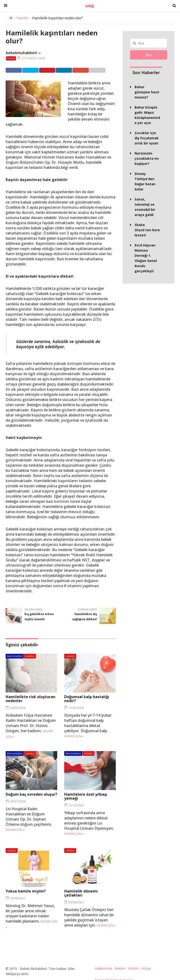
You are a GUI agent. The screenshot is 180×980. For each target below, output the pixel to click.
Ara (149, 55)
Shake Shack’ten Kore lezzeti (147, 230)
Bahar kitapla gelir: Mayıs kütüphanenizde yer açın (147, 115)
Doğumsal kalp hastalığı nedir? (87, 699)
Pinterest (52, 70)
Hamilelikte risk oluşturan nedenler (30, 699)
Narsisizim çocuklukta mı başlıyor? (147, 158)
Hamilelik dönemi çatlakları (81, 893)
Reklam (120, 968)
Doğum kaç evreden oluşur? (31, 794)
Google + (88, 70)
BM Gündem (15, 656)
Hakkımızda (103, 968)
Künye (146, 968)
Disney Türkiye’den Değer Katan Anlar (145, 181)
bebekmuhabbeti (22, 53)
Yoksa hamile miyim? (26, 891)
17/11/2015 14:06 (31, 58)
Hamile (22, 18)
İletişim (134, 968)
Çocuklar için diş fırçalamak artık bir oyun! (147, 138)
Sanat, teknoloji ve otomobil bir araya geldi (145, 207)
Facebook (15, 70)
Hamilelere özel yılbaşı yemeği (86, 796)
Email (106, 70)
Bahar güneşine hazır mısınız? (147, 92)
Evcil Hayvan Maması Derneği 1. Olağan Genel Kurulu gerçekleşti (146, 258)
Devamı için (74, 736)
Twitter (33, 70)
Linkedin (70, 70)
